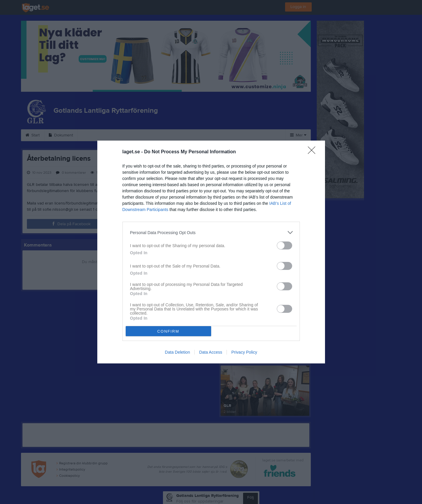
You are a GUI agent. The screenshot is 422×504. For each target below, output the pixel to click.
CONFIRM (168, 331)
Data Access (211, 352)
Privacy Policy (244, 352)
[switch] (284, 245)
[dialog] (211, 252)
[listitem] (211, 232)
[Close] (313, 152)
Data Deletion (178, 352)
